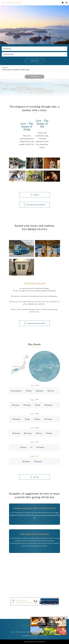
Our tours (17, 632)
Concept (35, 195)
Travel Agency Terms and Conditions (30, 636)
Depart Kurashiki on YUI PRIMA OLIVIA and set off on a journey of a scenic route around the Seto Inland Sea (35, 515)
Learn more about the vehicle (34, 323)
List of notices (34, 77)
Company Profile (43, 636)
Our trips (35, 477)
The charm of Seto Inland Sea (34, 205)
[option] (34, 25)
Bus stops (23, 632)
